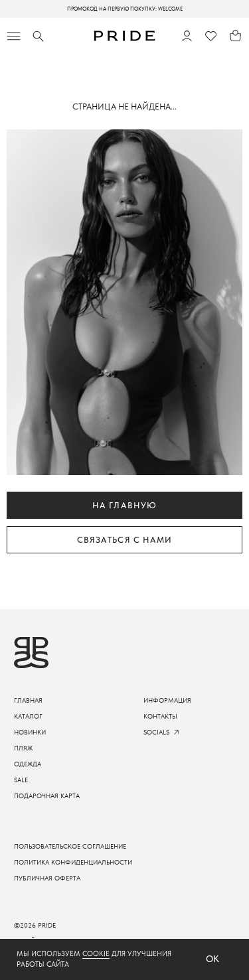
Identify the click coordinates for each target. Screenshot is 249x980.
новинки (30, 732)
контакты (160, 716)
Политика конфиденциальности (73, 862)
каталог (28, 716)
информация (167, 700)
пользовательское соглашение (70, 846)
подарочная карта (47, 796)
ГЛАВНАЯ (28, 700)
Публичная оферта (47, 878)
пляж (23, 748)
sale (21, 780)
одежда (28, 764)
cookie (96, 954)
